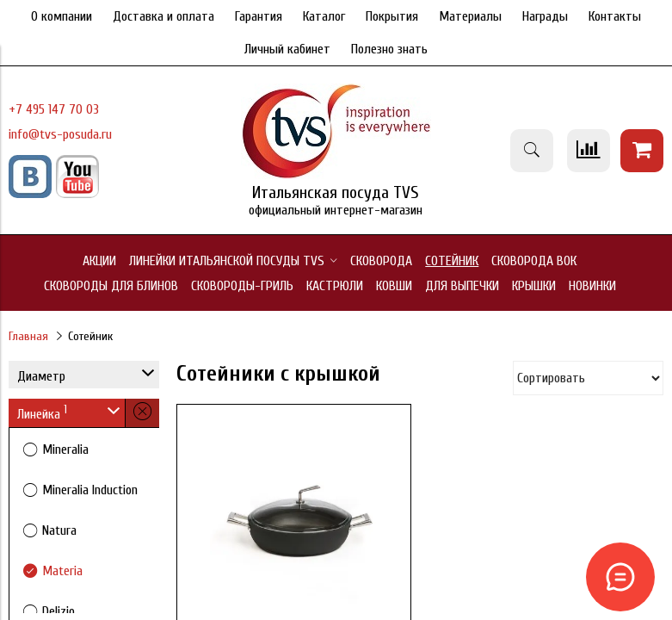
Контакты (615, 16)
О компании (62, 16)
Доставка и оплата (163, 16)
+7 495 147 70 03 (54, 109)
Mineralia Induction (90, 490)
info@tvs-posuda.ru (60, 134)
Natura (59, 530)
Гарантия (259, 16)
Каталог (324, 16)
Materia (62, 571)
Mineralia (65, 449)
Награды (545, 16)
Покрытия (392, 16)
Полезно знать (389, 49)
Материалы (470, 16)
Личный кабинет (287, 49)
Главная (28, 336)
